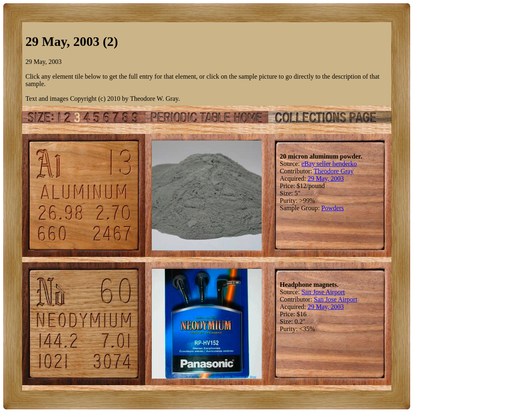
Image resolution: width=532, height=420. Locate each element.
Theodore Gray (334, 171)
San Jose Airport (323, 292)
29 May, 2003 (326, 178)
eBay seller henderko (329, 164)
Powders (332, 208)
